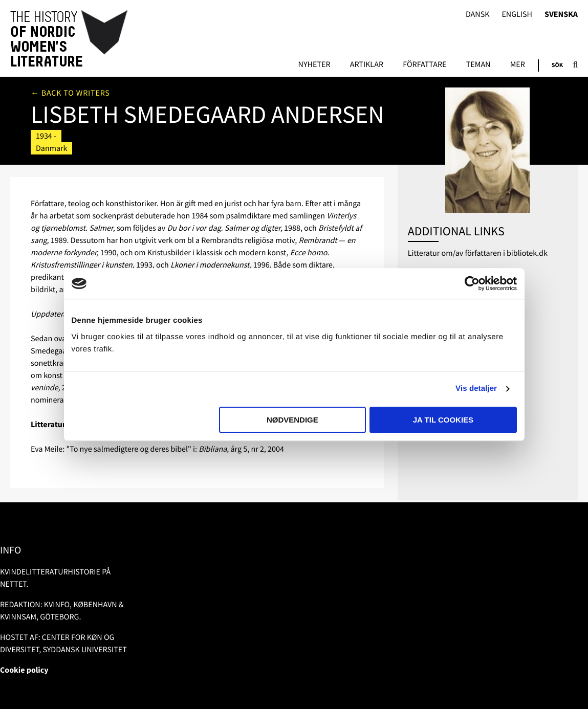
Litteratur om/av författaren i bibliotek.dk (478, 253)
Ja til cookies (443, 420)
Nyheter (314, 65)
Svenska (561, 15)
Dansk (478, 15)
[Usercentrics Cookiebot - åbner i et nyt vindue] (472, 283)
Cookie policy (24, 670)
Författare (424, 65)
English (517, 15)
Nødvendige (292, 420)
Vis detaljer (476, 389)
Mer (518, 65)
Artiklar (367, 65)
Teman (478, 65)
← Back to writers (70, 93)
